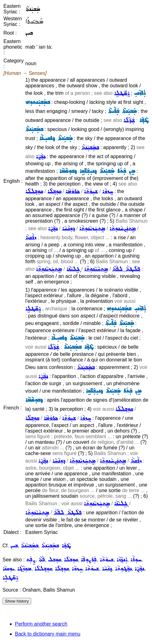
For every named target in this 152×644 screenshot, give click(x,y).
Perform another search (41, 624)
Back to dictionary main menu (48, 634)
